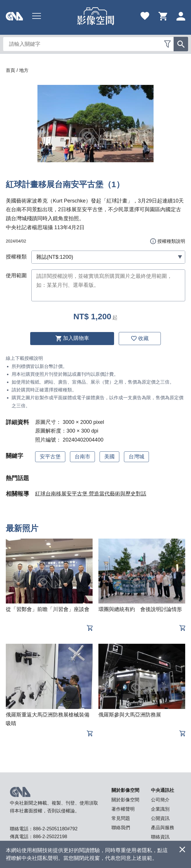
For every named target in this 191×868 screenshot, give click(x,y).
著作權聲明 (123, 809)
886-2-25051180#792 (55, 829)
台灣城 (136, 457)
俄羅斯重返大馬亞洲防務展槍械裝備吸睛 (48, 719)
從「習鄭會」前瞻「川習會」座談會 (48, 609)
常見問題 (121, 818)
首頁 (10, 70)
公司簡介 (160, 800)
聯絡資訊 (160, 837)
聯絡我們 (121, 828)
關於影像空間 (125, 800)
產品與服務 (163, 828)
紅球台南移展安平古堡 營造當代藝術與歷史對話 (91, 494)
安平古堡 (50, 457)
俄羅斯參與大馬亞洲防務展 (130, 715)
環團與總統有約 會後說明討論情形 (140, 609)
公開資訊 (160, 818)
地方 (24, 70)
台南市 (82, 457)
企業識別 (160, 809)
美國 (109, 457)
